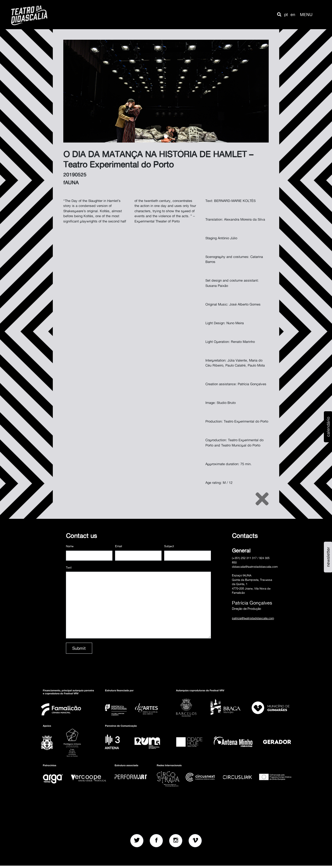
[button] (279, 14)
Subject (169, 546)
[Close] (262, 499)
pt (286, 14)
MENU (306, 14)
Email (118, 546)
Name (70, 546)
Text (69, 567)
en (293, 14)
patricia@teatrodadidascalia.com (253, 618)
